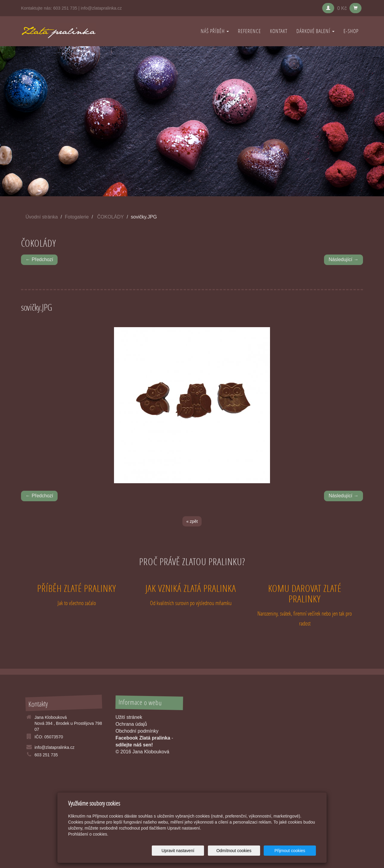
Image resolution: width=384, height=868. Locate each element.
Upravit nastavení (194, 851)
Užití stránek (129, 717)
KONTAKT (279, 31)
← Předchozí (39, 259)
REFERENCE (249, 31)
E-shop (351, 31)
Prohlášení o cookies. (88, 834)
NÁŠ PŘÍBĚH (215, 31)
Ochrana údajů (131, 724)
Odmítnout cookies (243, 851)
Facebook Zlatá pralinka (143, 738)
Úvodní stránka (42, 217)
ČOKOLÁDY (111, 217)
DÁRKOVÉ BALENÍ (315, 31)
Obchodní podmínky (137, 731)
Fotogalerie (77, 217)
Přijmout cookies (293, 851)
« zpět (192, 521)
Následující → (343, 259)
